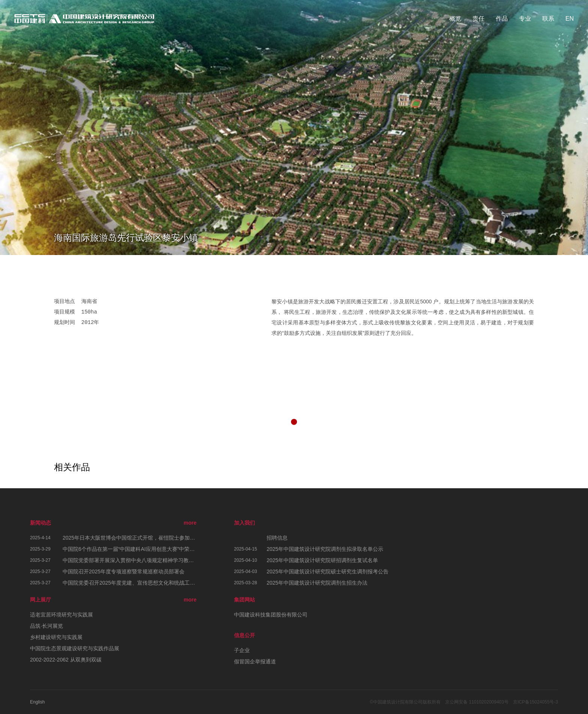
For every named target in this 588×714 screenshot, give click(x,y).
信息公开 (244, 635)
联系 (548, 19)
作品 (502, 19)
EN (570, 19)
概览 (455, 19)
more (190, 523)
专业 (525, 19)
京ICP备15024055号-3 (535, 702)
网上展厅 (40, 600)
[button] (294, 422)
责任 (478, 19)
